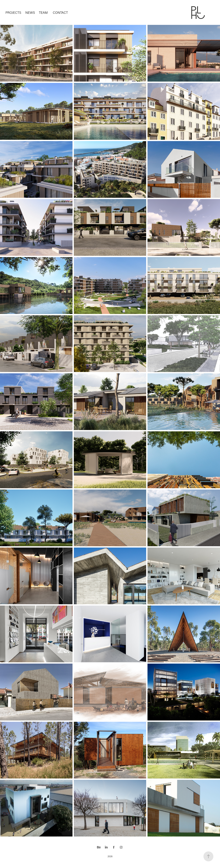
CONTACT (60, 12)
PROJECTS (13, 12)
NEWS (30, 12)
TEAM (43, 12)
